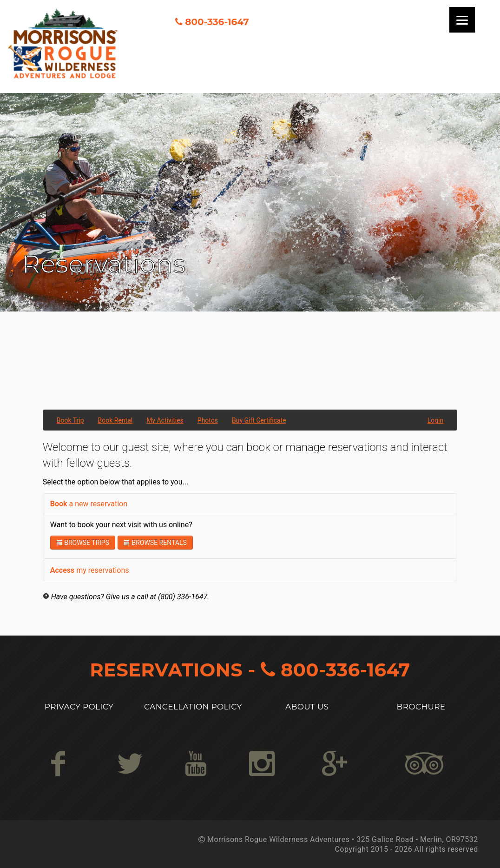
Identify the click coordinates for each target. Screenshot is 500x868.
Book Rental (115, 420)
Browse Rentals (155, 543)
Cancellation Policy (193, 707)
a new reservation (89, 504)
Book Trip (70, 420)
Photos (208, 420)
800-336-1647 (217, 22)
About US (307, 707)
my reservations (90, 570)
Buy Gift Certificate (259, 420)
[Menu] (462, 20)
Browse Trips (83, 543)
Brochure (421, 707)
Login (436, 420)
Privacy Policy (79, 707)
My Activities (165, 420)
